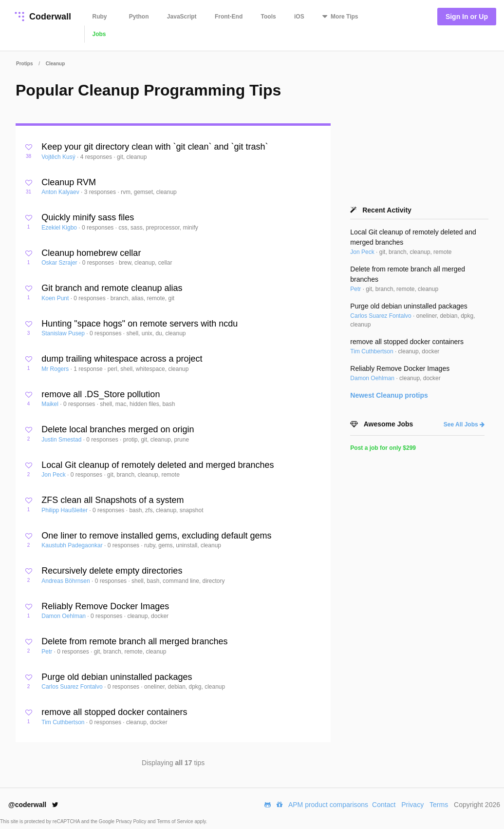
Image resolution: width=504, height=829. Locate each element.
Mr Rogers (56, 369)
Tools (269, 17)
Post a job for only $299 (383, 448)
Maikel (51, 404)
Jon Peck (54, 475)
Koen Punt (56, 298)
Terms (439, 805)
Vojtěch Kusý (59, 157)
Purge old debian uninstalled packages (117, 677)
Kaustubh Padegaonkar (73, 545)
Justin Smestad (62, 440)
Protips (24, 64)
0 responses (99, 228)
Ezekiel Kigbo (60, 228)
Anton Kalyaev (61, 192)
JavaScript (182, 17)
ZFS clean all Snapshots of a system (112, 500)
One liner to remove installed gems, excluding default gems (156, 536)
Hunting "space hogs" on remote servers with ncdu (140, 324)
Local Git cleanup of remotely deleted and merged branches (158, 465)
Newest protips (389, 395)
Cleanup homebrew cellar (91, 253)
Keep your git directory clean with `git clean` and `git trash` (155, 147)
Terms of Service (176, 821)
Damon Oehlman (64, 616)
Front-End (229, 17)
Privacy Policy (132, 821)
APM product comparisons (328, 805)
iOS (299, 17)
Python (139, 17)
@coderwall (33, 805)
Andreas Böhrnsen (66, 581)
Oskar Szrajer (60, 263)
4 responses (97, 157)
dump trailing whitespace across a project (122, 359)
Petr (47, 652)
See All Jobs (464, 424)
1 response (89, 369)
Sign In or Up (467, 17)
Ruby (100, 17)
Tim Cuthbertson (64, 722)
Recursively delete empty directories (112, 571)
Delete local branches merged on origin (118, 429)
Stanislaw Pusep (64, 333)
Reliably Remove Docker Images (105, 606)
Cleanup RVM (69, 182)
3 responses (101, 192)
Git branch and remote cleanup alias (112, 288)
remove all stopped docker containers (114, 712)
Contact (384, 805)
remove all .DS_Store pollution (101, 394)
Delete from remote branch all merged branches (134, 641)
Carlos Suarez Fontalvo (73, 687)
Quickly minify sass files (88, 217)
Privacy (412, 805)
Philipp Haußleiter (65, 510)
